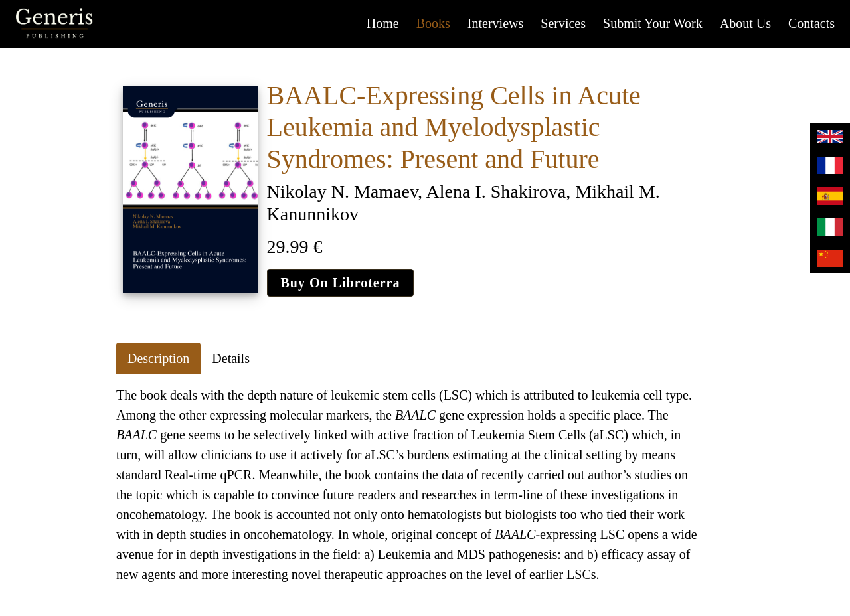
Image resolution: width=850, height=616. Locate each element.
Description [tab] (158, 358)
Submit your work (653, 23)
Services (563, 23)
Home (383, 23)
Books (433, 23)
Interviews (495, 23)
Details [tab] (231, 358)
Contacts (811, 23)
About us (745, 23)
